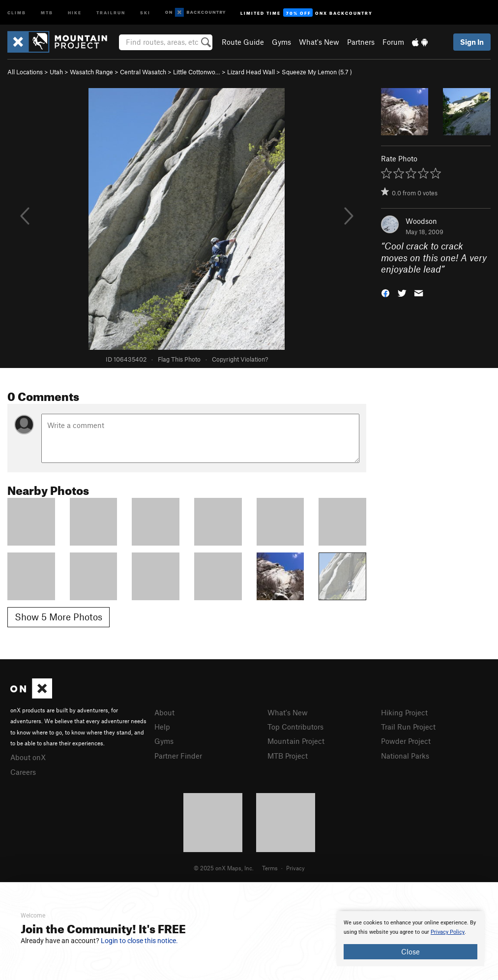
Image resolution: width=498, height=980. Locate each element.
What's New (319, 42)
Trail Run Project (408, 727)
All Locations (25, 72)
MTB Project (288, 756)
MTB (47, 12)
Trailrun (111, 12)
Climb (17, 12)
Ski (145, 12)
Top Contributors (295, 727)
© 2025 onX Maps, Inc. (224, 868)
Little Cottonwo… (197, 72)
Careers (23, 772)
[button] (385, 292)
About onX (28, 757)
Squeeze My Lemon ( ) (317, 72)
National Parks (405, 756)
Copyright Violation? (240, 359)
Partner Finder (178, 756)
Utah (56, 72)
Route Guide (243, 42)
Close (410, 951)
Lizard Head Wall (251, 72)
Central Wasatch (143, 72)
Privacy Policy (448, 932)
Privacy (295, 868)
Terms (270, 868)
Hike (75, 12)
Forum (393, 42)
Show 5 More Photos (59, 617)
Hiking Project (404, 712)
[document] (410, 939)
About (164, 712)
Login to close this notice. (139, 941)
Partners (361, 42)
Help (162, 727)
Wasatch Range (91, 72)
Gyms (281, 42)
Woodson (421, 221)
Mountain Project (296, 741)
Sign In (472, 42)
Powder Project (406, 741)
